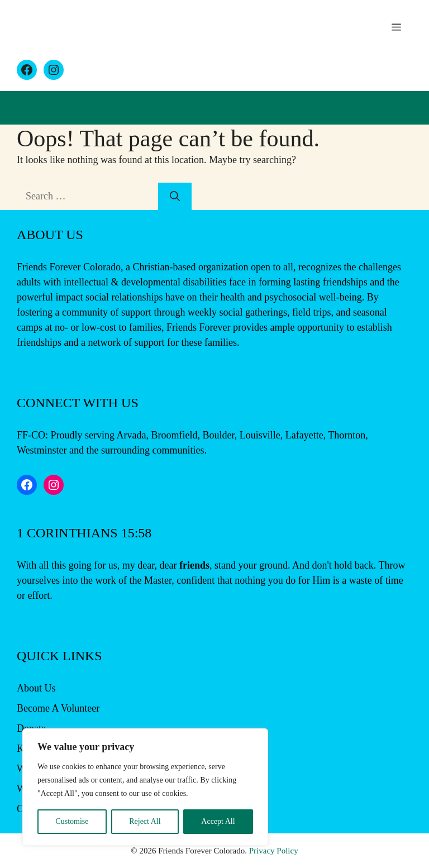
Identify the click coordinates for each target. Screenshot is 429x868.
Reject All (145, 821)
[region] (145, 787)
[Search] (175, 196)
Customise (72, 821)
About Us (36, 688)
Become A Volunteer (58, 708)
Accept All (218, 821)
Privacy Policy (274, 851)
